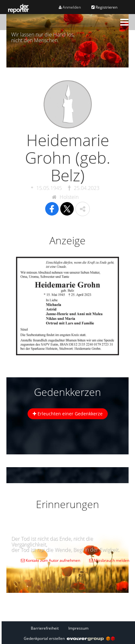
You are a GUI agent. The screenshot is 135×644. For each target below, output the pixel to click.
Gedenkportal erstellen (69, 638)
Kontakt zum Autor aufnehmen (51, 560)
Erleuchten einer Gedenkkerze (68, 414)
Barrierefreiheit (45, 628)
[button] (124, 22)
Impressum (78, 628)
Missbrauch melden (109, 560)
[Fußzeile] (69, 628)
